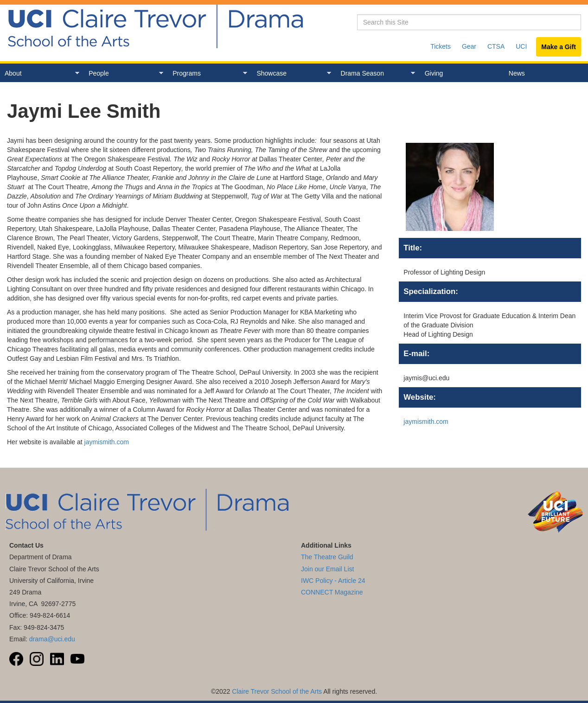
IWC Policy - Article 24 (333, 581)
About (40, 73)
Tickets (441, 46)
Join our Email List (327, 569)
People (124, 73)
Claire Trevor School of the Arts (277, 691)
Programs (208, 73)
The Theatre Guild (327, 557)
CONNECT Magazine (332, 592)
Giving (434, 73)
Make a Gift (559, 47)
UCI (521, 46)
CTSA (496, 46)
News (517, 73)
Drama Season (376, 73)
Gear (469, 46)
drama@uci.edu (52, 639)
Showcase (291, 73)
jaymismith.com (107, 442)
